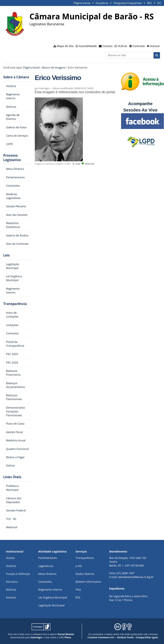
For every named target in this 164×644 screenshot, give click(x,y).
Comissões (45, 582)
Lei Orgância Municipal (53, 597)
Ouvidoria (102, 3)
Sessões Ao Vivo (141, 110)
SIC (159, 3)
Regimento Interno (50, 590)
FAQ (78, 590)
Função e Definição (18, 574)
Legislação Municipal (51, 605)
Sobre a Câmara (16, 77)
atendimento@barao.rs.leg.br (136, 577)
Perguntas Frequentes (128, 3)
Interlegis (36, 637)
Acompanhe (140, 104)
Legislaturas (46, 566)
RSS (149, 3)
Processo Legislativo (12, 158)
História (11, 566)
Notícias (11, 590)
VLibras (123, 46)
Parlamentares (48, 558)
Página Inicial (82, 3)
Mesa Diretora (47, 574)
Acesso (10, 558)
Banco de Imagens (54, 67)
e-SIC (79, 566)
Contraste (139, 46)
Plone (68, 637)
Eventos (11, 597)
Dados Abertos (85, 574)
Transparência (15, 304)
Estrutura (12, 582)
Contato (108, 46)
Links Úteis (12, 477)
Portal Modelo (66, 634)
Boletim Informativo (88, 582)
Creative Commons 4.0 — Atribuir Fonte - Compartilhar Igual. (123, 637)
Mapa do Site (65, 46)
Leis (6, 255)
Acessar (155, 46)
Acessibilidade (88, 46)
